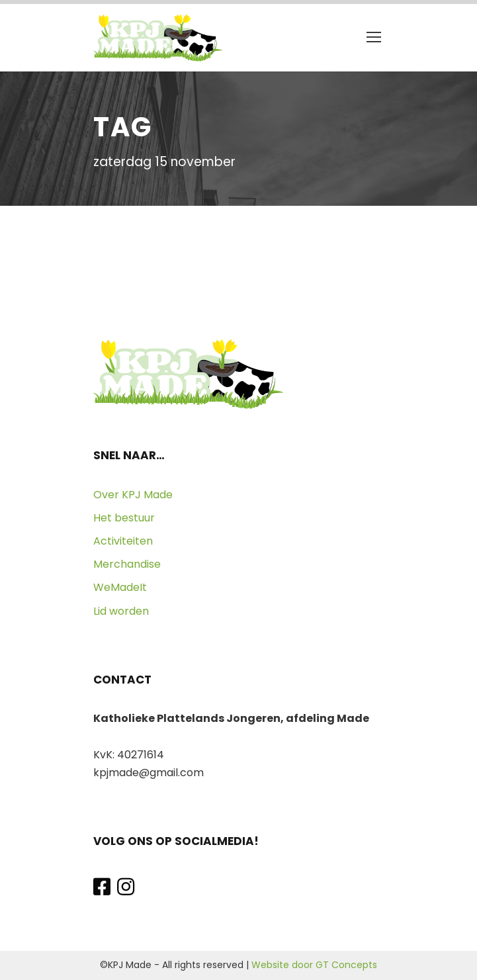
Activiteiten (123, 541)
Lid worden (121, 611)
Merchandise (127, 564)
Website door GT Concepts (314, 965)
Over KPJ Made (133, 495)
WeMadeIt (120, 587)
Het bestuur (124, 518)
